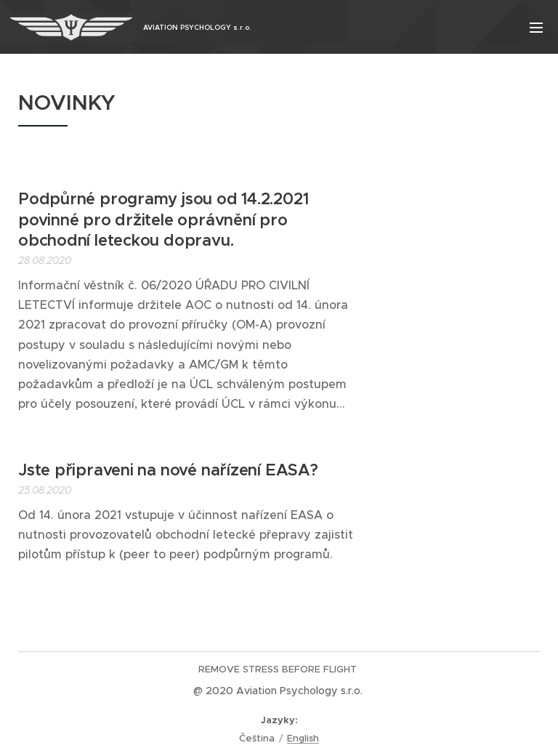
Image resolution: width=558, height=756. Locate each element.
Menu (536, 28)
